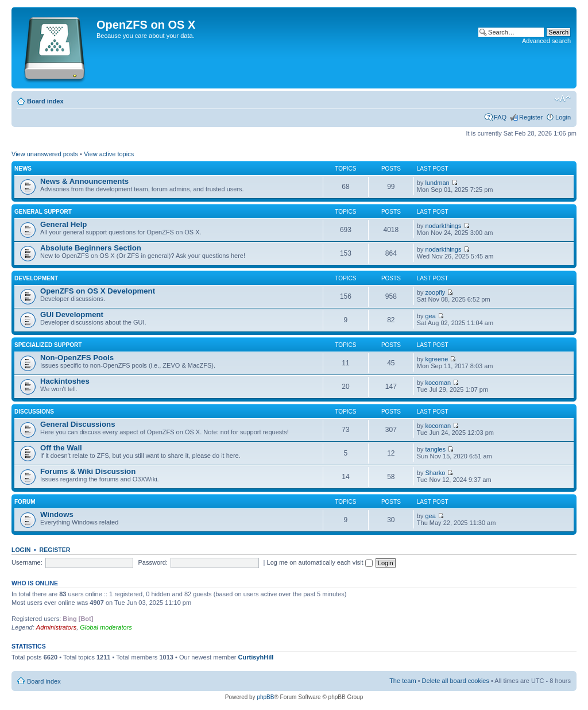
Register (531, 117)
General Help (63, 224)
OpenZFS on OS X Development (98, 291)
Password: (153, 562)
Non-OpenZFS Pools (77, 358)
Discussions (34, 412)
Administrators (56, 627)
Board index (45, 101)
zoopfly (436, 292)
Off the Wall (61, 448)
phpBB (265, 697)
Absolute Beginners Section (91, 248)
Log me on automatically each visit (320, 562)
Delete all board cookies (456, 681)
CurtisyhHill (256, 657)
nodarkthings (444, 226)
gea (431, 316)
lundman (438, 183)
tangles (436, 449)
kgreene (437, 359)
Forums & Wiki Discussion (88, 471)
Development (36, 278)
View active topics (109, 154)
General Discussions (78, 424)
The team (403, 681)
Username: (27, 562)
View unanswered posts (45, 154)
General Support (43, 212)
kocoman (438, 383)
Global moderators (106, 627)
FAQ (500, 117)
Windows (57, 514)
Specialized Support (48, 345)
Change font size (562, 99)
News (23, 169)
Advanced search (546, 41)
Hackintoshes (65, 381)
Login (563, 117)
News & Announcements (84, 181)
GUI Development (72, 315)
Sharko (436, 473)
